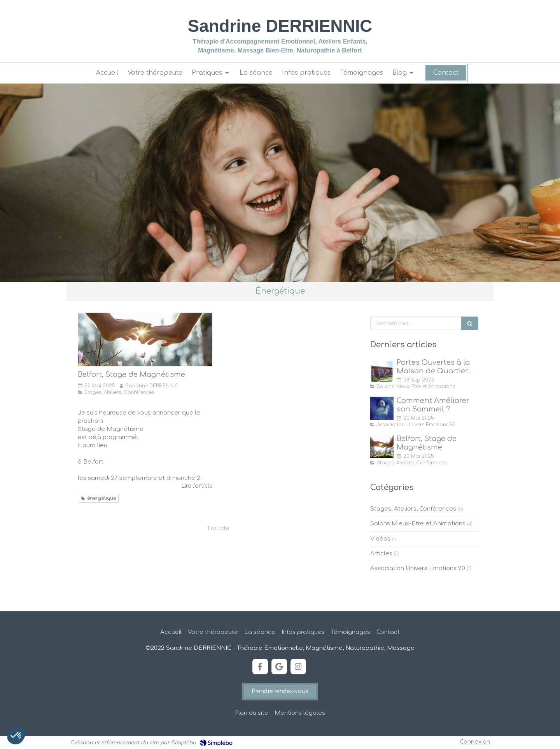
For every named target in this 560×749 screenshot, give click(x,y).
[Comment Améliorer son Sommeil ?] (382, 408)
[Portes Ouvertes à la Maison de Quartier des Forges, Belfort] (382, 370)
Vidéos (380, 539)
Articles (381, 554)
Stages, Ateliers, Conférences (413, 509)
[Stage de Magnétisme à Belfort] (145, 339)
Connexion (475, 742)
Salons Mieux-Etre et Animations (418, 524)
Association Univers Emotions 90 (418, 568)
